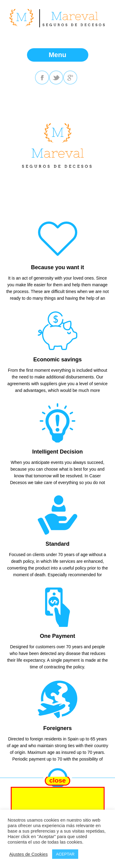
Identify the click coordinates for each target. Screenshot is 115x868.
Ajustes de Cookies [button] (28, 854)
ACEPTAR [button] (65, 854)
